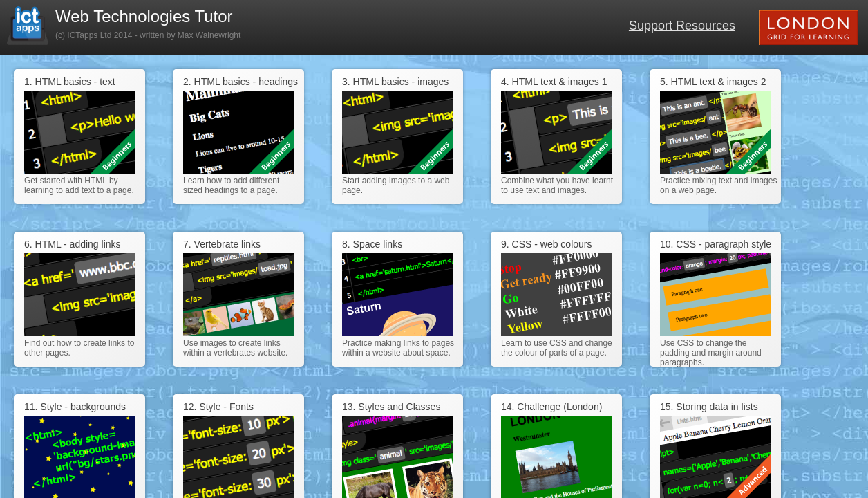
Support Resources (682, 26)
